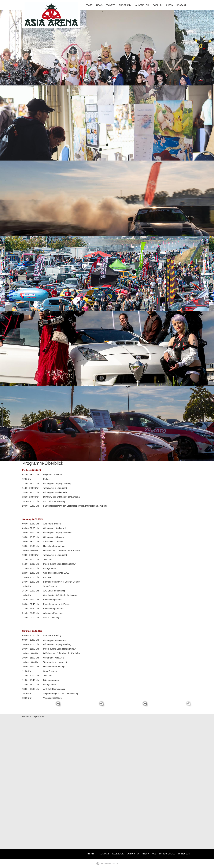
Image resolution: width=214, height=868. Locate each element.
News (99, 5)
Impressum (184, 854)
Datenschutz (167, 854)
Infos (169, 5)
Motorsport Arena (138, 854)
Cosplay (158, 5)
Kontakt (181, 5)
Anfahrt (92, 854)
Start (89, 5)
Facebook (118, 854)
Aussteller (142, 5)
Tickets (111, 5)
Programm (125, 5)
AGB (154, 854)
